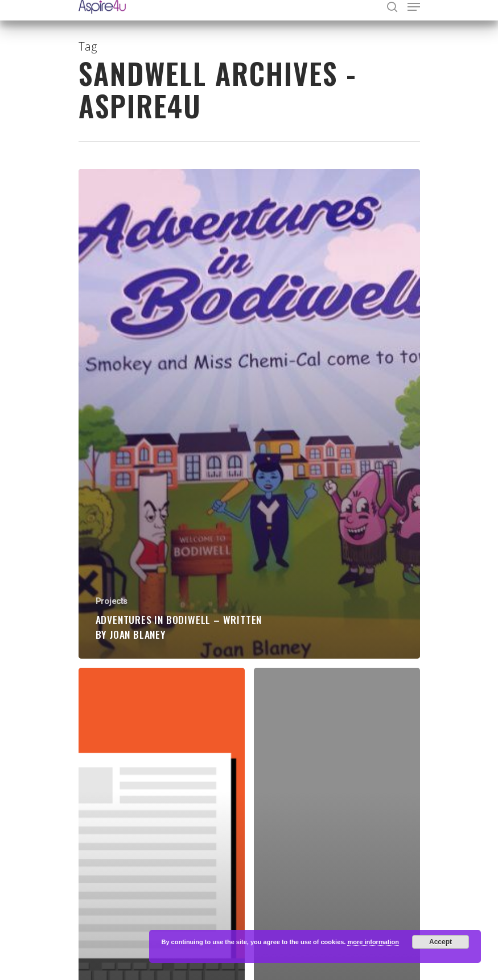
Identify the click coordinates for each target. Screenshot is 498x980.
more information (373, 942)
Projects (112, 601)
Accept (441, 942)
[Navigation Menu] (414, 7)
